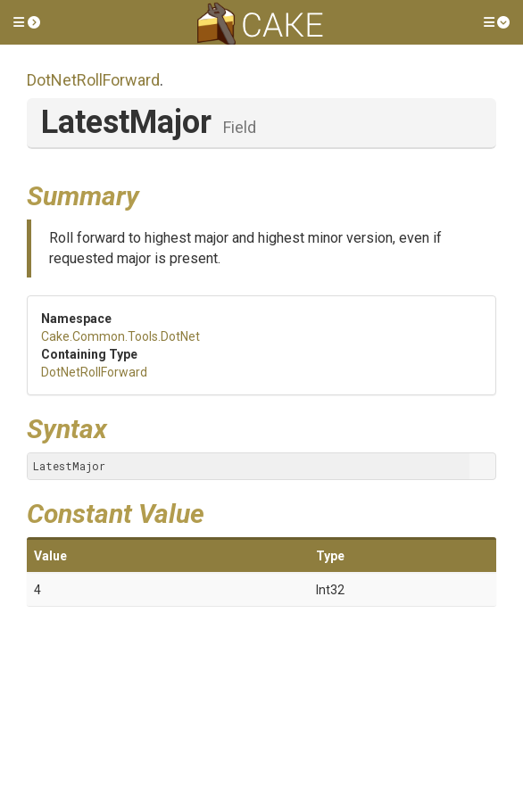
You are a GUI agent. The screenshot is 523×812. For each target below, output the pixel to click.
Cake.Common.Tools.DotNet (120, 336)
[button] (27, 22)
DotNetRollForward (93, 80)
